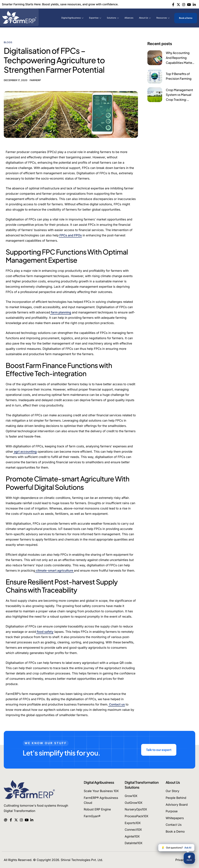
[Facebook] (173, 4)
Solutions (113, 18)
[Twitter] (178, 4)
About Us (145, 18)
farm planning (61, 312)
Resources (163, 18)
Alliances (129, 18)
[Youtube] (189, 4)
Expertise (95, 18)
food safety (45, 632)
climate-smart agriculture (55, 570)
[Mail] (6, 820)
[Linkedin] (194, 4)
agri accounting (25, 452)
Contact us (117, 704)
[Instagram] (184, 4)
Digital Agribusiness (72, 18)
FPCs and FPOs (70, 235)
